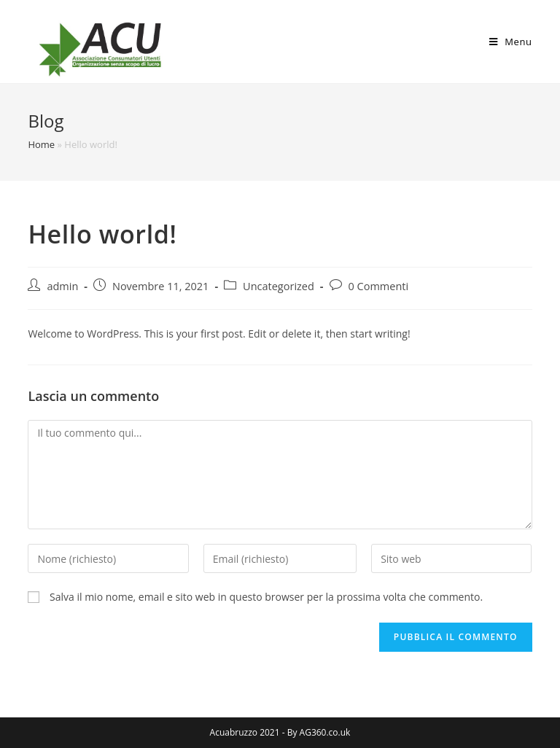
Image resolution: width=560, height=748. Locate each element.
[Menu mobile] (511, 42)
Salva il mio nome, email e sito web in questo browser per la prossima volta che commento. (266, 597)
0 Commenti (379, 286)
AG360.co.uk (325, 732)
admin (62, 286)
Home (41, 144)
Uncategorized (279, 286)
